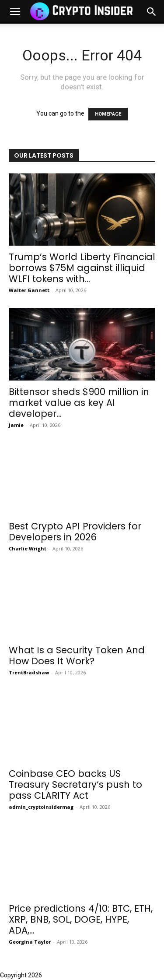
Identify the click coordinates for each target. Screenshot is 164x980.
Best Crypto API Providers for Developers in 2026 (75, 532)
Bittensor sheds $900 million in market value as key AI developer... (79, 403)
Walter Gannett (29, 290)
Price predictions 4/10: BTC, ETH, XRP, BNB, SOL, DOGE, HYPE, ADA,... (81, 919)
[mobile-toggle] (15, 12)
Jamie (16, 425)
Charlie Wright (28, 548)
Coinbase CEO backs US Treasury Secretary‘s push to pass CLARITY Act (75, 784)
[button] (152, 12)
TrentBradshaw (29, 672)
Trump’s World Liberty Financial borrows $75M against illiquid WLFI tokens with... (82, 268)
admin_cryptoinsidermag (41, 807)
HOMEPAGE (108, 114)
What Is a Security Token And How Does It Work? (77, 656)
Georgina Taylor (30, 942)
